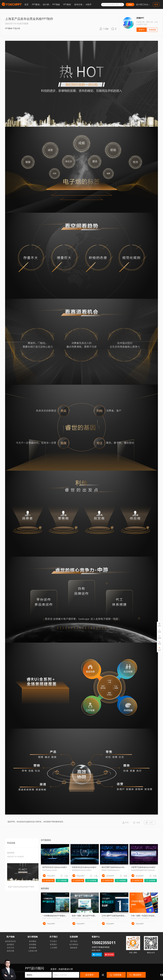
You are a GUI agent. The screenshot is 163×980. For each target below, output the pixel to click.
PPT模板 (56, 4)
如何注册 (10, 951)
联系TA (142, 30)
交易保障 (74, 937)
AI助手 (89, 4)
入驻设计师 (33, 951)
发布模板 (33, 944)
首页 (26, 4)
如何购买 (10, 944)
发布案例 (33, 948)
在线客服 (152, 30)
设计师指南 (33, 937)
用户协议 (74, 941)
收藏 (138, 823)
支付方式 (10, 948)
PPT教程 (67, 4)
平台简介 (53, 941)
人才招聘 (53, 948)
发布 (130, 5)
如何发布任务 (10, 941)
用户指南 (10, 937)
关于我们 (53, 937)
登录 (156, 4)
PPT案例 (36, 4)
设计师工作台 (142, 4)
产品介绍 (16, 28)
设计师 (46, 4)
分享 (151, 823)
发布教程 (33, 941)
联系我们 (53, 944)
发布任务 (78, 4)
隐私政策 (74, 948)
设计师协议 (74, 944)
